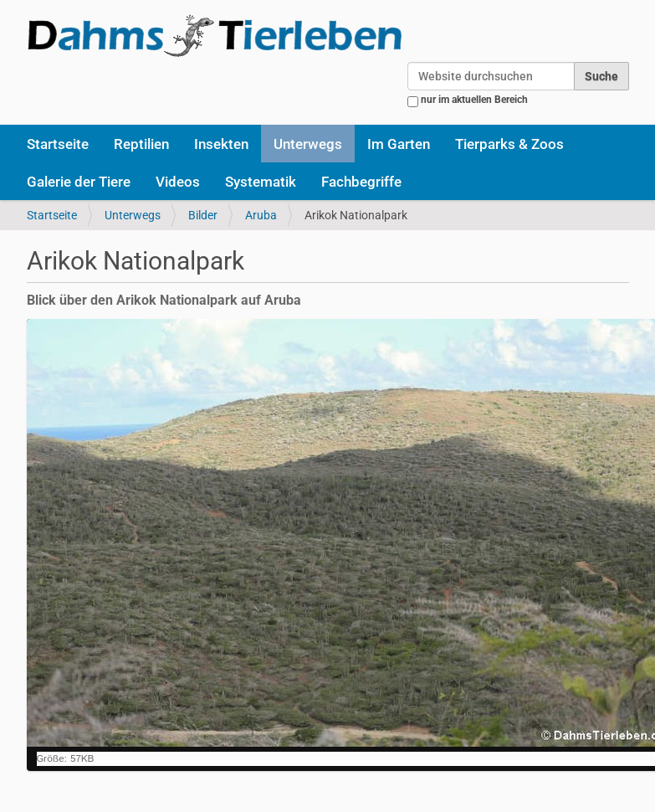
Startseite (58, 144)
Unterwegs (308, 144)
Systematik (261, 182)
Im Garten (399, 144)
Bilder (203, 215)
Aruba (261, 215)
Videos (178, 182)
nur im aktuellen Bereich (474, 100)
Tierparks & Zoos (509, 144)
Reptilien (141, 144)
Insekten (221, 144)
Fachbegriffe (361, 182)
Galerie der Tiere (79, 182)
